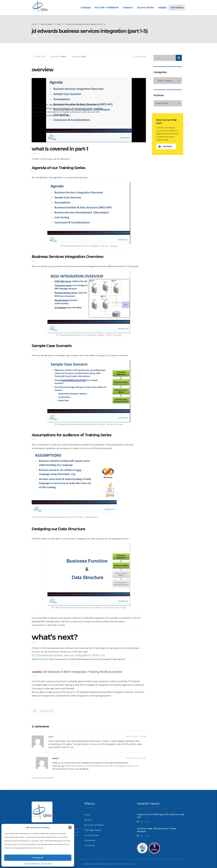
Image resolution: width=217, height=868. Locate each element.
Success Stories (145, 8)
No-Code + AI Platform (94, 825)
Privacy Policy (47, 863)
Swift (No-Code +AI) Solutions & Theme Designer (157, 830)
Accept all (38, 858)
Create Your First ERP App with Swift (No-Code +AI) (161, 816)
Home (34, 24)
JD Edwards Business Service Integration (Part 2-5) (68, 655)
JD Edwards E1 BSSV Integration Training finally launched (83, 672)
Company (86, 8)
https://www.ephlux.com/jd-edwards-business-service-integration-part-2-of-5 (102, 766)
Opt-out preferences (31, 863)
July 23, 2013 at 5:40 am (136, 758)
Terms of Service (127, 864)
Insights (162, 8)
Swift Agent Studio (93, 830)
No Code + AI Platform (107, 8)
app (35, 711)
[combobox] (168, 81)
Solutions (128, 8)
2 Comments (138, 56)
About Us (89, 820)
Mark (51, 737)
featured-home (47, 711)
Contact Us (89, 845)
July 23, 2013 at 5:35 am (136, 736)
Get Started (177, 8)
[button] (70, 827)
